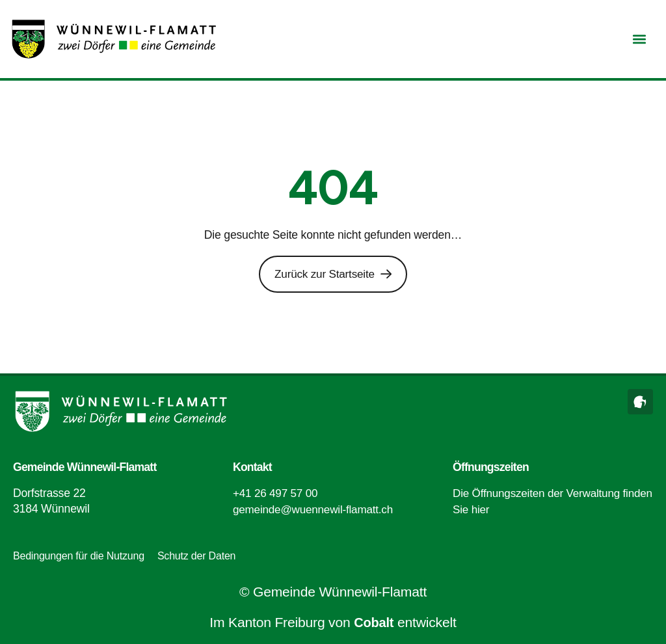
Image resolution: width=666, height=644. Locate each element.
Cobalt (374, 622)
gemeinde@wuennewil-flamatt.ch (315, 509)
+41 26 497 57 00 (276, 493)
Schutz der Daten (196, 555)
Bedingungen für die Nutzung (79, 555)
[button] (639, 39)
